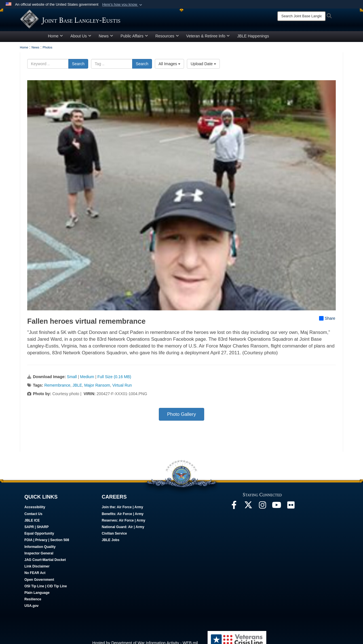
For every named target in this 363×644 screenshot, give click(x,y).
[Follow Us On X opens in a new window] (248, 517)
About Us (81, 46)
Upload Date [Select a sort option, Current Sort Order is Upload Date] (203, 74)
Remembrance (57, 395)
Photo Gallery (181, 424)
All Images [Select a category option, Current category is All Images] (169, 74)
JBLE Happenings (253, 46)
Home (55, 46)
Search (78, 74)
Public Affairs (134, 46)
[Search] (301, 16)
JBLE (77, 395)
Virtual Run (122, 395)
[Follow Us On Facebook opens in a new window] (234, 517)
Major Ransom (97, 395)
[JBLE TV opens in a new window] (277, 517)
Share (327, 329)
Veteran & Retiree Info (208, 46)
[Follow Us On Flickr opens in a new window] (291, 517)
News (106, 46)
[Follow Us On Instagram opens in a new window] (262, 517)
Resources (167, 46)
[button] (123, 5)
